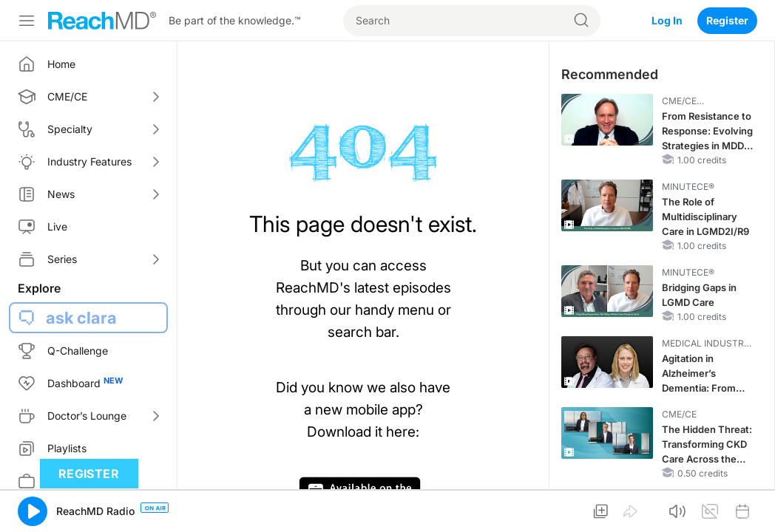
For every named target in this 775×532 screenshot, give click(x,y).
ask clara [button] (81, 318)
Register (727, 20)
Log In (667, 20)
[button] (33, 511)
